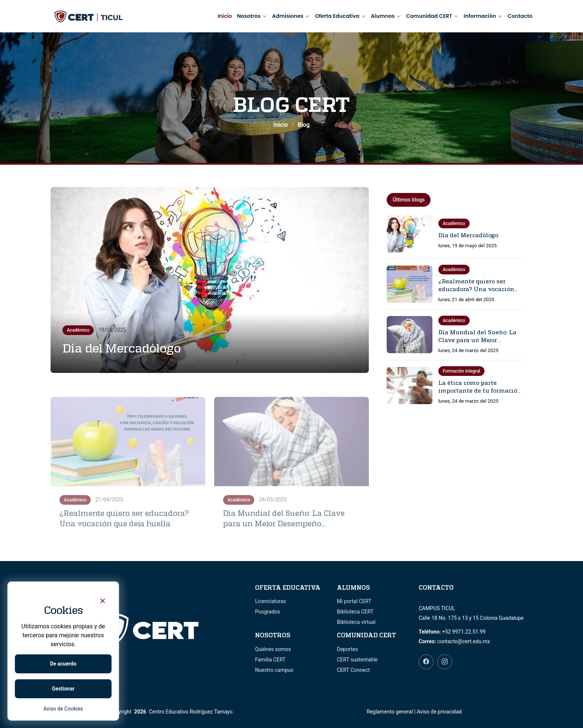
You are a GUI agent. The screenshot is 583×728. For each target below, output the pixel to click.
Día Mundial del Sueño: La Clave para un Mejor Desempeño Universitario (477, 340)
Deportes (347, 649)
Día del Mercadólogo (122, 348)
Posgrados (268, 612)
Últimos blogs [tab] (409, 200)
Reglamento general (390, 712)
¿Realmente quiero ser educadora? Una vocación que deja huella (476, 289)
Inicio (225, 16)
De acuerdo (63, 664)
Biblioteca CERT (355, 612)
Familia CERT (270, 660)
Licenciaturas (270, 601)
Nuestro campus (274, 670)
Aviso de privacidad (439, 712)
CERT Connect (353, 670)
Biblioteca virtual (356, 622)
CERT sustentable (357, 660)
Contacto (520, 16)
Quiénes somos (273, 649)
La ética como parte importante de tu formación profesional (480, 390)
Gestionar (63, 689)
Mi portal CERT (354, 601)
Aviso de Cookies (63, 709)
